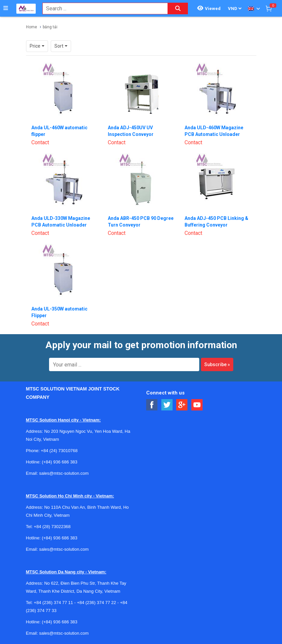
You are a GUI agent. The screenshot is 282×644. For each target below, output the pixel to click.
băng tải (50, 27)
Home (32, 27)
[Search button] (178, 8)
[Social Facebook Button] (152, 405)
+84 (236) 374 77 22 (96, 603)
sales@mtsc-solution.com (64, 473)
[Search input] (102, 8)
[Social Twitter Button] (167, 405)
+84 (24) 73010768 (59, 451)
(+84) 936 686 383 (60, 462)
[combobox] (102, 8)
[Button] (6, 8)
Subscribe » (217, 364)
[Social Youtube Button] (197, 405)
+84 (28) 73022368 (52, 527)
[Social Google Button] (182, 405)
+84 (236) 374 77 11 (53, 603)
